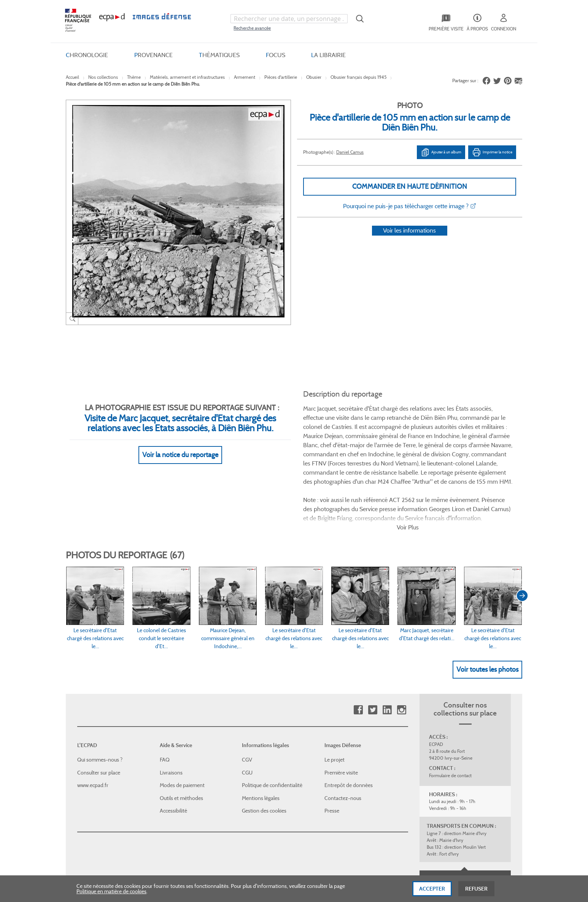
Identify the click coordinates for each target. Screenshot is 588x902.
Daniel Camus (350, 152)
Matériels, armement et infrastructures (187, 77)
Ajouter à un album (441, 152)
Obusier (314, 77)
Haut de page (465, 814)
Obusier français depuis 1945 (358, 77)
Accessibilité (173, 746)
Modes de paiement (182, 720)
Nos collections (103, 77)
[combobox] (289, 19)
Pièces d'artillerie (281, 77)
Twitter (373, 645)
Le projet (335, 695)
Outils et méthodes (181, 733)
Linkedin (387, 645)
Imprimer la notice (492, 152)
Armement (245, 77)
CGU (247, 708)
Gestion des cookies (264, 746)
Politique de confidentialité (272, 720)
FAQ (165, 695)
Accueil (72, 77)
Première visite (341, 708)
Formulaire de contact (450, 710)
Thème (134, 77)
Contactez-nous (343, 733)
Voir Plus (408, 462)
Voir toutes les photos (487, 604)
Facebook (358, 645)
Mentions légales (261, 733)
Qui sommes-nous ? (100, 695)
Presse (332, 746)
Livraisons (171, 708)
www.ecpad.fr (93, 720)
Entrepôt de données (349, 720)
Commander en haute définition (410, 186)
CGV (247, 695)
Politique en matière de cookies (111, 892)
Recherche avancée (252, 28)
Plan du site (278, 819)
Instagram (401, 645)
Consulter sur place (99, 708)
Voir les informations (409, 240)
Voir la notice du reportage (180, 446)
